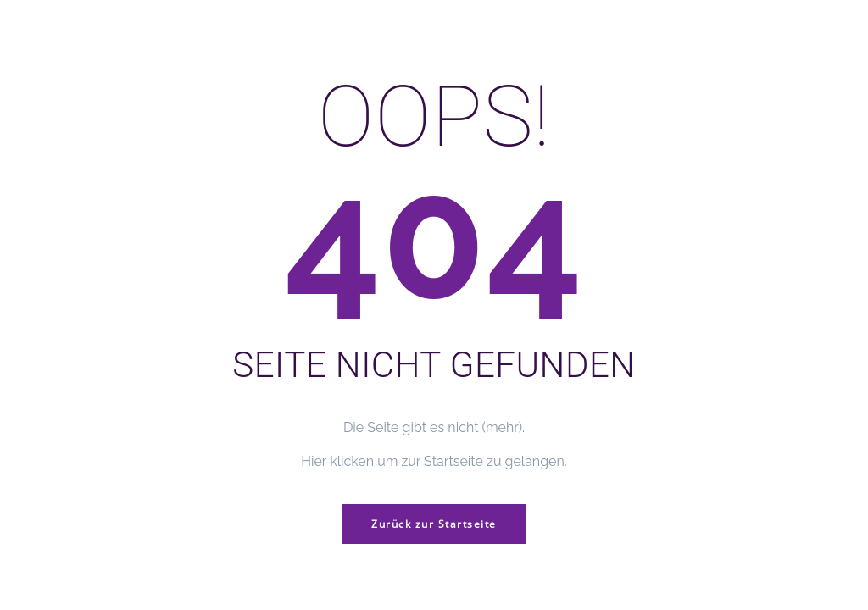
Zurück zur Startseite (434, 524)
